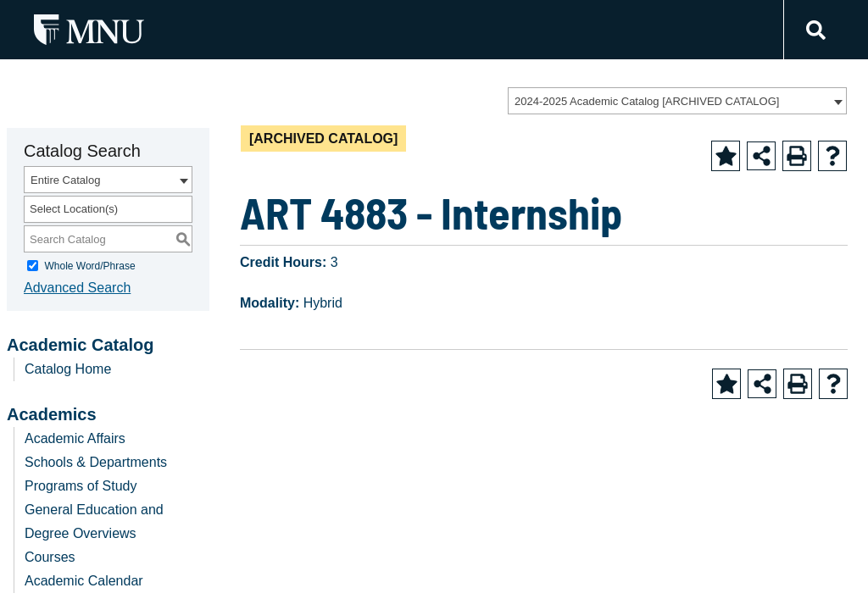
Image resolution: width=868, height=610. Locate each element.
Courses (50, 557)
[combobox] (677, 101)
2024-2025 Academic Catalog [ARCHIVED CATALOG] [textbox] (647, 101)
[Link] (813, 30)
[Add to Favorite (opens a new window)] (726, 156)
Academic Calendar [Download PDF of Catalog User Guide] (84, 581)
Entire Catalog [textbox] (65, 180)
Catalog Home (68, 369)
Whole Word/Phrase (89, 266)
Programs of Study (81, 486)
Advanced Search (77, 288)
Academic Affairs (75, 438)
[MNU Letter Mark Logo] (89, 29)
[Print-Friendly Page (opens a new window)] (797, 156)
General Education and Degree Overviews (94, 521)
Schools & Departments (96, 462)
